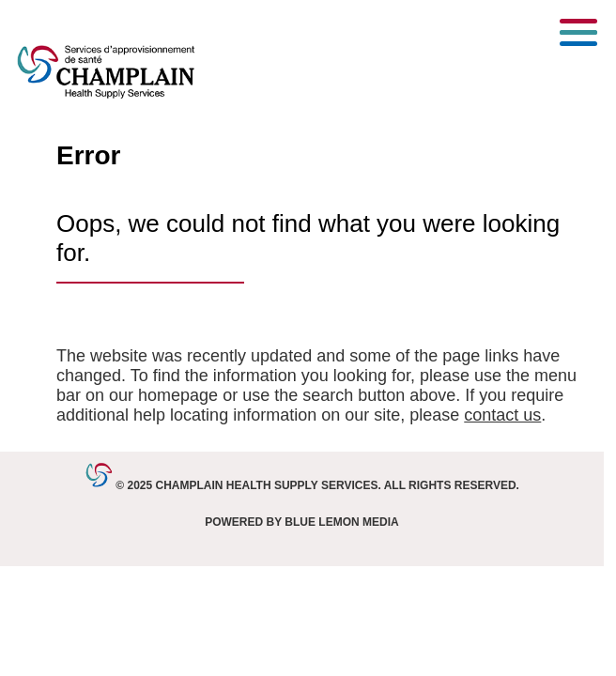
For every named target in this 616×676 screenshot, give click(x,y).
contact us (502, 415)
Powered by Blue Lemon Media (301, 522)
